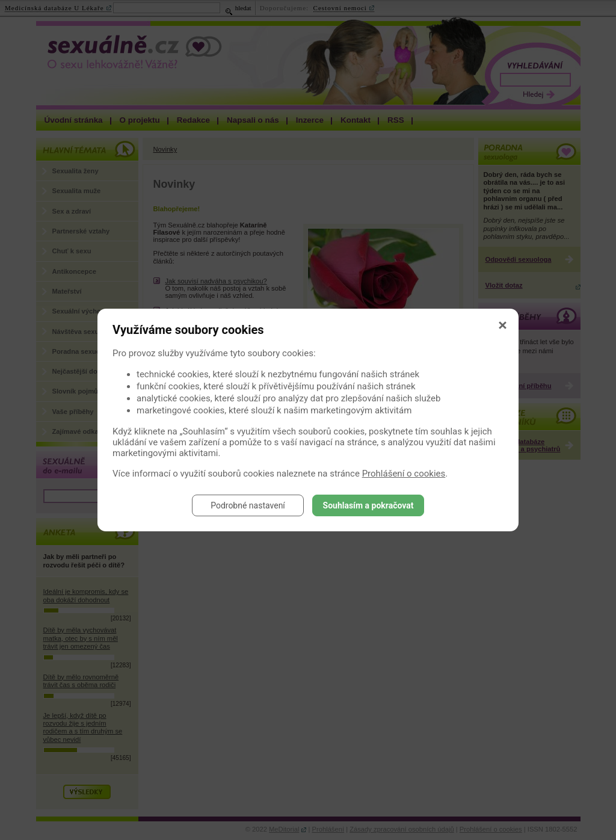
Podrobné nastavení (248, 505)
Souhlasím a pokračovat (368, 505)
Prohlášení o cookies (404, 474)
